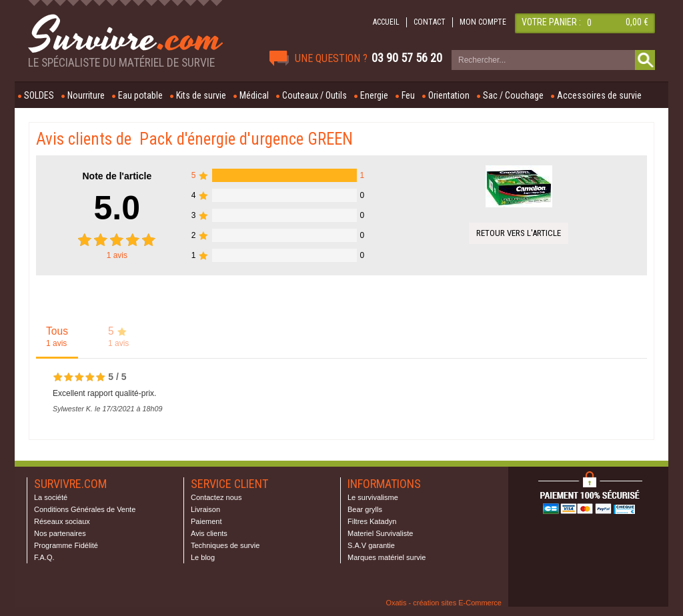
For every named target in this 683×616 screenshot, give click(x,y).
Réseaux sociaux (62, 521)
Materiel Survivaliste (380, 533)
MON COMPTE (483, 22)
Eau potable (140, 95)
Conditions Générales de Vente (85, 509)
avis (117, 255)
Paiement (206, 521)
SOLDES (39, 95)
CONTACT (430, 22)
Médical (254, 95)
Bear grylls (365, 509)
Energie (374, 95)
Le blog (203, 557)
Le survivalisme (373, 497)
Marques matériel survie (387, 557)
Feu (408, 95)
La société (51, 497)
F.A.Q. (44, 557)
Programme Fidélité (66, 545)
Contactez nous (216, 497)
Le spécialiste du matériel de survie (121, 63)
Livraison (205, 509)
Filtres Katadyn (372, 521)
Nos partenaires (60, 533)
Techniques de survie (225, 545)
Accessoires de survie (599, 95)
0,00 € (637, 22)
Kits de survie (201, 95)
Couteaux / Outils (314, 95)
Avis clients (209, 533)
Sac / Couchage (513, 95)
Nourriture (86, 95)
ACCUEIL (386, 22)
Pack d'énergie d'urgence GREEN (246, 139)
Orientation (449, 95)
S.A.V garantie (371, 545)
